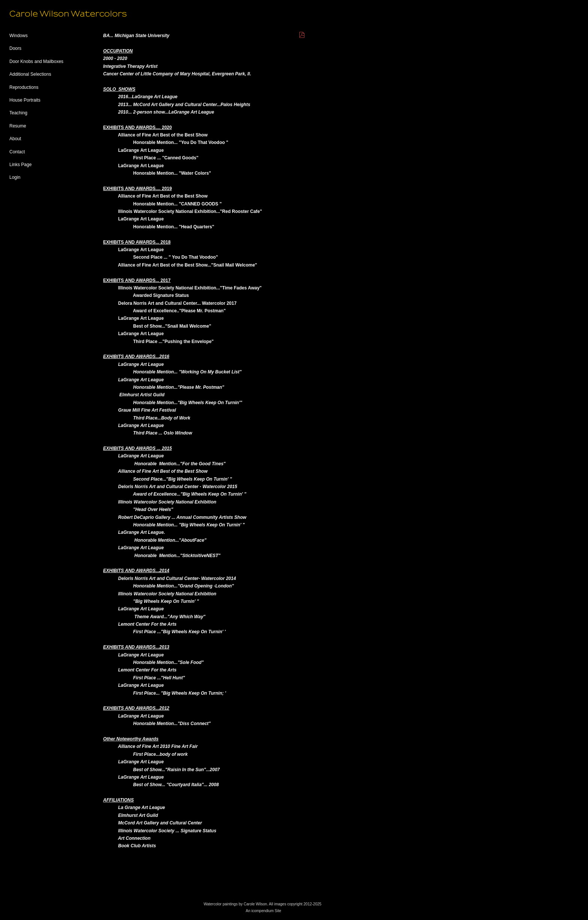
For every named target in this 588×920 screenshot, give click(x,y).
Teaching (18, 113)
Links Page (20, 165)
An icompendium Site (263, 911)
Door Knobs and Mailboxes (36, 61)
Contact (17, 152)
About (15, 139)
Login (15, 177)
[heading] (28, 14)
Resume (18, 126)
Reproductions (24, 87)
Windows (19, 36)
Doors (15, 48)
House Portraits (25, 100)
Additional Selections (30, 74)
